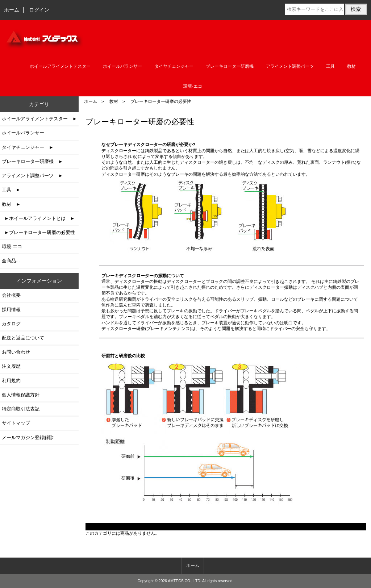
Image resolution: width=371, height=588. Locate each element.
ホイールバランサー (122, 66)
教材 (114, 101)
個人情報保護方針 (21, 395)
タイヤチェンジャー (174, 66)
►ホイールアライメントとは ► (38, 218)
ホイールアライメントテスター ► (39, 119)
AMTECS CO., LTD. (185, 581)
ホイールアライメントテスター (60, 66)
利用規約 (11, 381)
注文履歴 (11, 366)
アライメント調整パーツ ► (32, 176)
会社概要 (11, 295)
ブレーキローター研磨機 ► (32, 161)
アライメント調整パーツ (290, 66)
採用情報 (11, 310)
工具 (330, 66)
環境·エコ (193, 86)
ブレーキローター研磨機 (230, 66)
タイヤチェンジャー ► (28, 147)
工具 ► (11, 190)
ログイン (39, 10)
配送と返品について (23, 338)
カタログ (11, 324)
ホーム (12, 10)
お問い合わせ (16, 352)
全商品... (11, 261)
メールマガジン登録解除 (28, 437)
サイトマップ (16, 423)
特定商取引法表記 (21, 409)
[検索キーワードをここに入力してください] (314, 9)
